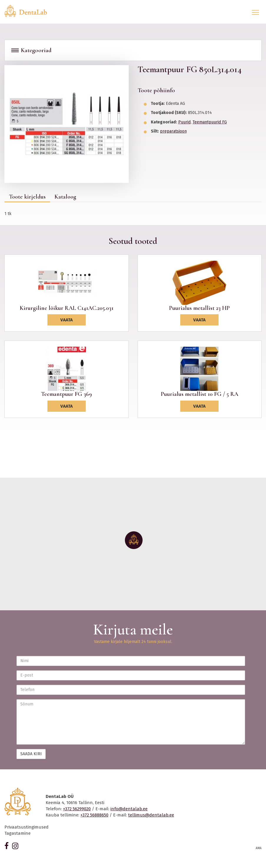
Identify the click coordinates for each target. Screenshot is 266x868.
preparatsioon (173, 131)
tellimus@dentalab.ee (151, 815)
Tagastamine (18, 833)
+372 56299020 (77, 809)
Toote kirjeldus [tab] (27, 197)
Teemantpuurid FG (210, 122)
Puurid (184, 122)
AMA (259, 848)
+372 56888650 (94, 815)
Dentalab (29, 11)
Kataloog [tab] (65, 197)
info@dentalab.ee (129, 809)
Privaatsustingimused (27, 827)
